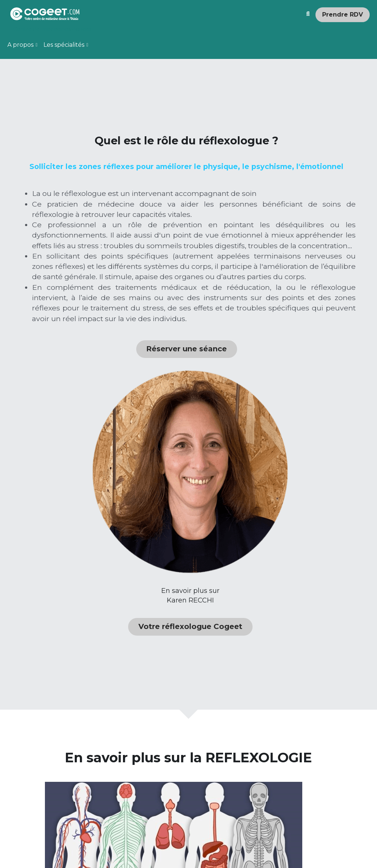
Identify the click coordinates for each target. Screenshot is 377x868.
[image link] (45, 13)
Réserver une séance (127, 529)
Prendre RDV (343, 15)
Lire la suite (256, 825)
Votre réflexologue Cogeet (308, 357)
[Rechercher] (308, 14)
